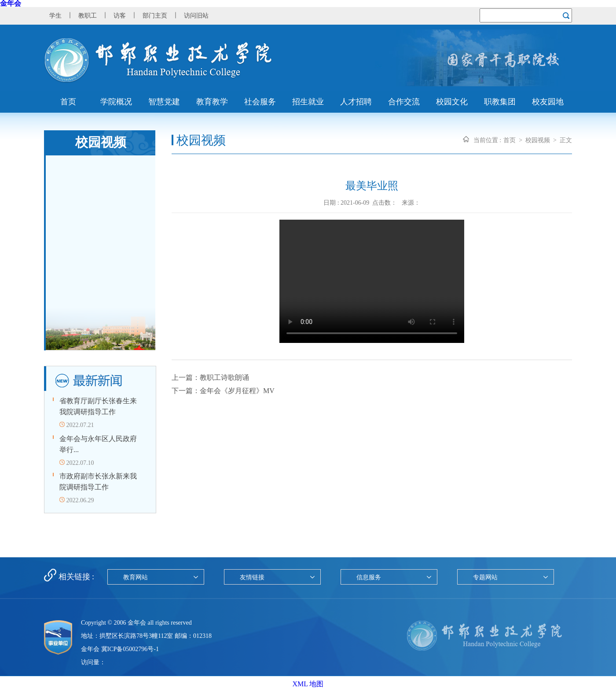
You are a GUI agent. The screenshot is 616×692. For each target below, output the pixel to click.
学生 (55, 16)
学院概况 (116, 102)
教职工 (88, 16)
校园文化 (452, 102)
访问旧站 (196, 16)
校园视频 (538, 140)
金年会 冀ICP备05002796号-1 (120, 649)
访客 (120, 16)
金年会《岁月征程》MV (237, 391)
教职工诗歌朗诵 (224, 377)
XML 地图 (308, 684)
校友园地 (548, 102)
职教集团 (500, 102)
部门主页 (155, 16)
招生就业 (308, 102)
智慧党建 (164, 102)
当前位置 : (487, 140)
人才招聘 (356, 102)
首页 (68, 102)
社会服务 (260, 102)
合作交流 (404, 102)
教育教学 (212, 102)
